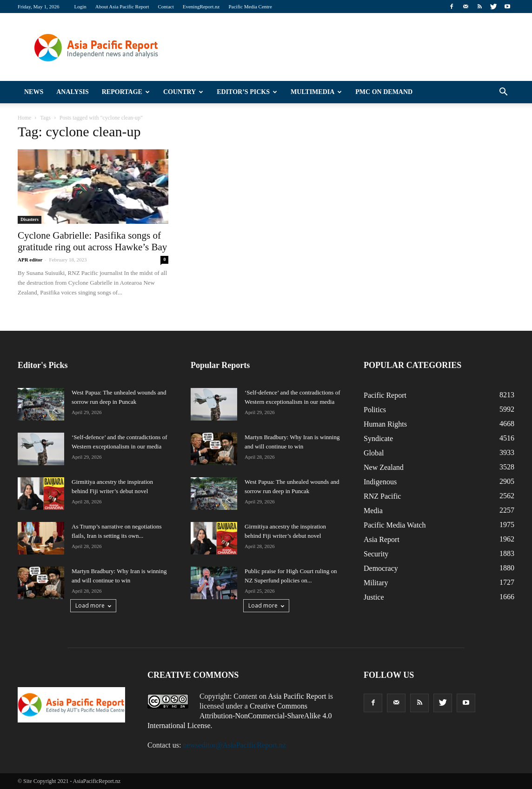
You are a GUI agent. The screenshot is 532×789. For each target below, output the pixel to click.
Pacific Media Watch (395, 525)
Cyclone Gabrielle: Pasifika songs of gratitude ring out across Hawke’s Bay (92, 241)
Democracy (381, 568)
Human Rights (385, 424)
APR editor (30, 260)
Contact (166, 7)
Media (373, 511)
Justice (374, 597)
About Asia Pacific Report (122, 7)
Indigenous (380, 482)
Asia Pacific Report (297, 696)
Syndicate (378, 438)
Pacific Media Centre (250, 7)
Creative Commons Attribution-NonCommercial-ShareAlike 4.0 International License (239, 716)
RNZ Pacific (382, 496)
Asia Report (382, 539)
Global (374, 453)
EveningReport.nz (201, 7)
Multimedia (316, 92)
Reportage (126, 92)
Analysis (73, 92)
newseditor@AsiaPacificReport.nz (234, 745)
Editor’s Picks (247, 92)
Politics (375, 410)
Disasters (30, 219)
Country (183, 92)
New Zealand (384, 467)
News (34, 92)
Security (376, 554)
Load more (93, 605)
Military (376, 583)
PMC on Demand (384, 92)
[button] (503, 92)
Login (80, 7)
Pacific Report (385, 395)
